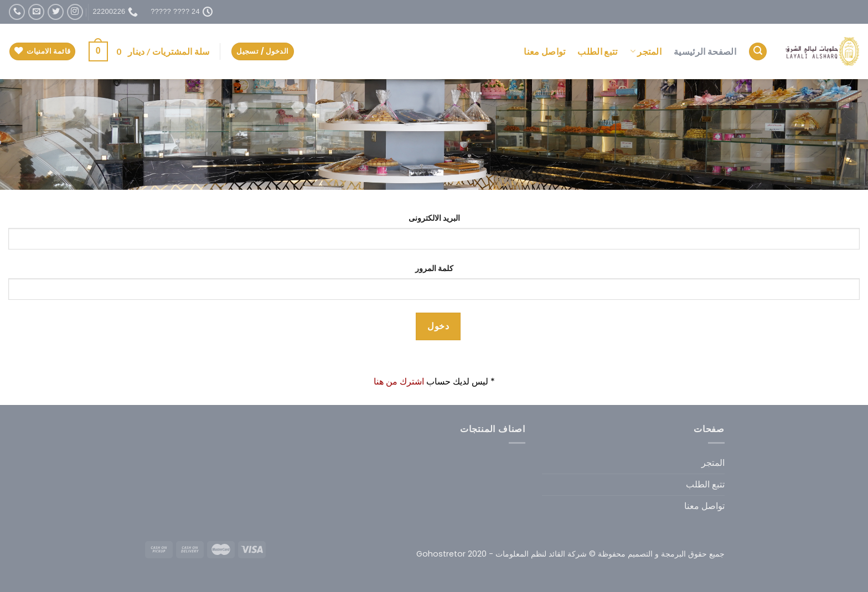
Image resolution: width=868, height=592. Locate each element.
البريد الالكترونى (434, 218)
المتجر (646, 51)
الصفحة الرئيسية (705, 51)
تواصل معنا (544, 51)
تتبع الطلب (597, 51)
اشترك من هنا (399, 381)
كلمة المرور (434, 268)
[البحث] (758, 52)
